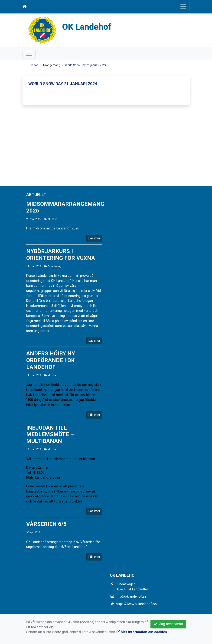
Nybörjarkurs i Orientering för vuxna (61, 255)
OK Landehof (87, 27)
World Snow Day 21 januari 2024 (86, 65)
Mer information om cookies (142, 632)
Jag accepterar (168, 624)
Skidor (34, 65)
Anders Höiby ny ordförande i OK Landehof (51, 360)
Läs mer (94, 238)
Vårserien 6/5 (46, 524)
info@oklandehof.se (131, 597)
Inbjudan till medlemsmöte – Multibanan (50, 435)
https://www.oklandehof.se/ (137, 604)
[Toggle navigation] (183, 6)
